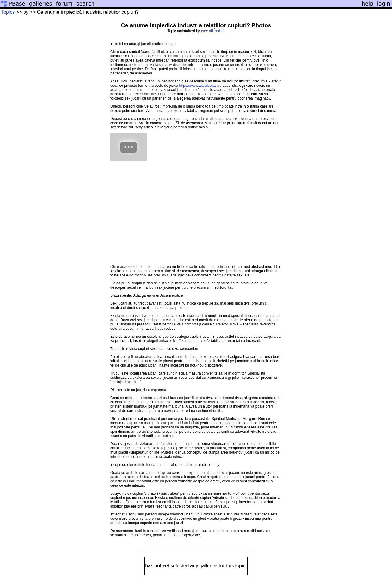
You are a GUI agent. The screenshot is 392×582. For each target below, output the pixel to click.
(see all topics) (213, 31)
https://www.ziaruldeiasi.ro (200, 86)
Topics (8, 12)
